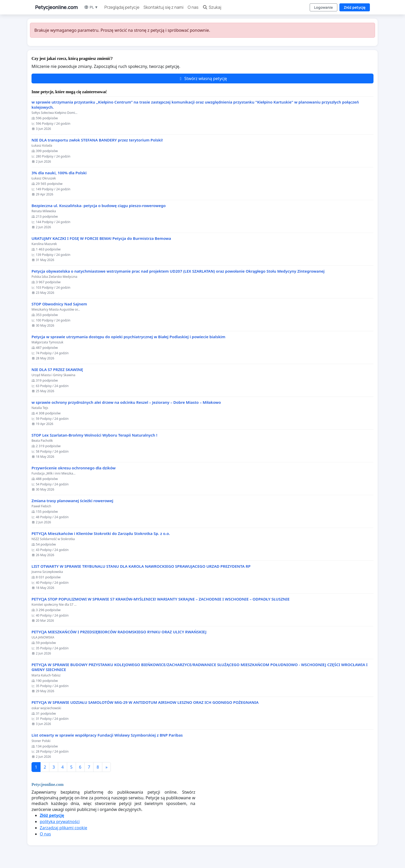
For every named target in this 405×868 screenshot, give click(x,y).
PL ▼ (91, 7)
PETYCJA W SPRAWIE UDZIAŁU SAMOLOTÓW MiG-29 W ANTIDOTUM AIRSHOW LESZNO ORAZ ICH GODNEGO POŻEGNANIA (145, 702)
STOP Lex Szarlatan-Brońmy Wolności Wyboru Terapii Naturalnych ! (94, 435)
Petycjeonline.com (56, 7)
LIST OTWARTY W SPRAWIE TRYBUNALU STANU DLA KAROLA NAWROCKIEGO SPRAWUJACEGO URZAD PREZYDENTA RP (141, 566)
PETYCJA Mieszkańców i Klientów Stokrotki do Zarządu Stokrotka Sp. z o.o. (101, 534)
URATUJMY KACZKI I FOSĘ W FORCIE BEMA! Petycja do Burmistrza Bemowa (101, 238)
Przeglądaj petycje (122, 7)
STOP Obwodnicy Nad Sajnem (59, 304)
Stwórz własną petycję (202, 78)
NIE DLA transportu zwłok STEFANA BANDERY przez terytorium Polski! (97, 140)
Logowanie (324, 7)
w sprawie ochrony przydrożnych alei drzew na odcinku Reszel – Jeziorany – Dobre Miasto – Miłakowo (126, 402)
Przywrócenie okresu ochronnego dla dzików (74, 468)
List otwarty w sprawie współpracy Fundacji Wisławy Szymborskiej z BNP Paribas (107, 735)
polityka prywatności (60, 822)
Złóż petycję (355, 7)
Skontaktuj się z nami (164, 7)
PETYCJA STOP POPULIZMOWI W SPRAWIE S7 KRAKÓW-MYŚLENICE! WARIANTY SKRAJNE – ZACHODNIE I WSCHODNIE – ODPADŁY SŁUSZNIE (161, 599)
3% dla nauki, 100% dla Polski (59, 173)
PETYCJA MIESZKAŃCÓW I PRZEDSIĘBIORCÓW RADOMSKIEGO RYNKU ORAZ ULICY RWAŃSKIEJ (119, 632)
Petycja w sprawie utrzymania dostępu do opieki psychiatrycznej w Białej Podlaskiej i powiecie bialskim (128, 337)
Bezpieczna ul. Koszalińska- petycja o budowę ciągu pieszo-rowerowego (99, 206)
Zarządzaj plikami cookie (63, 828)
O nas (193, 7)
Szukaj (212, 7)
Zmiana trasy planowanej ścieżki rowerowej (72, 501)
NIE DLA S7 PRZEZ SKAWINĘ (57, 370)
